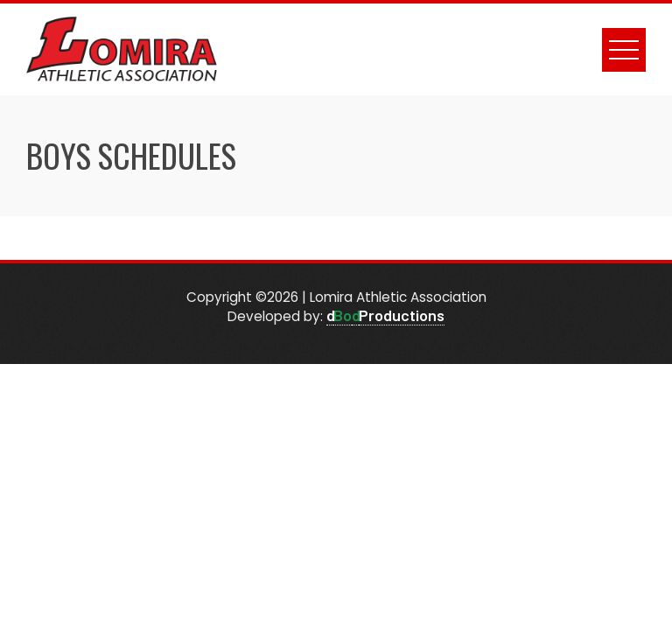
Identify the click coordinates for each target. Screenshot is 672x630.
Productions (402, 315)
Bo (343, 315)
